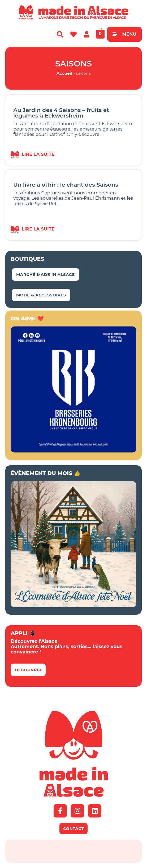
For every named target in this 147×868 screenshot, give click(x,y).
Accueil (64, 73)
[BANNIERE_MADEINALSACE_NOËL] (73, 606)
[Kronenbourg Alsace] (73, 451)
